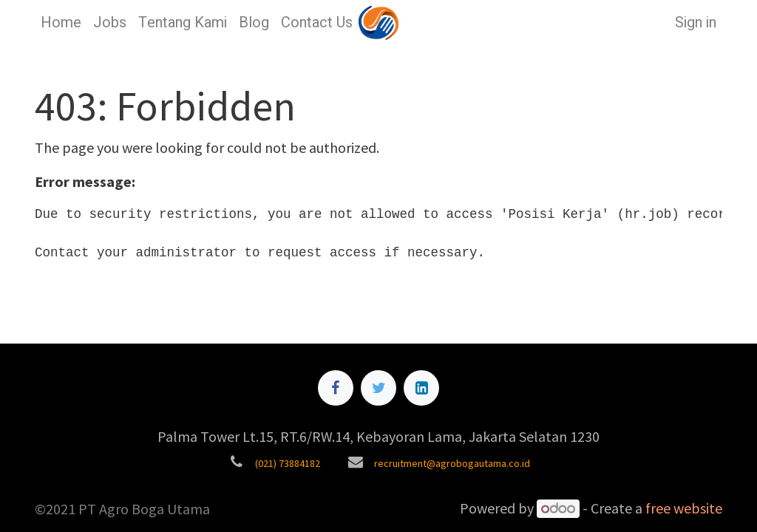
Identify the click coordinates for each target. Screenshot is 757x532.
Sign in (696, 23)
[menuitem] (61, 23)
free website (684, 508)
